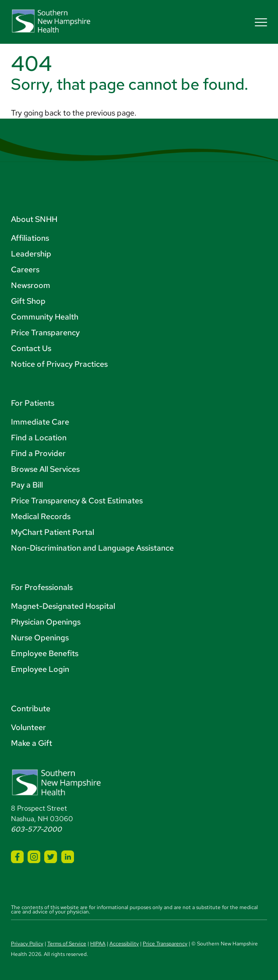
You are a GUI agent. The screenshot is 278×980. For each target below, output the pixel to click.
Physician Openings (46, 622)
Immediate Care (40, 422)
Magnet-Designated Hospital (63, 606)
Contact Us (31, 348)
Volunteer (28, 727)
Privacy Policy (27, 944)
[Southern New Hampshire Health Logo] (56, 794)
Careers (25, 269)
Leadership (31, 254)
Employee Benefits (45, 653)
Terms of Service (67, 944)
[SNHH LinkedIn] (68, 857)
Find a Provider (38, 453)
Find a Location (39, 437)
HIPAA (98, 944)
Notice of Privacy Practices (59, 364)
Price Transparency (45, 332)
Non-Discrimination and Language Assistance (92, 548)
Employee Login (40, 669)
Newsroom (31, 285)
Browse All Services (45, 469)
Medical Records (41, 516)
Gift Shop (28, 301)
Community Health (45, 317)
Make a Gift (32, 743)
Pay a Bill (27, 485)
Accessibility (124, 944)
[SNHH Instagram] (34, 857)
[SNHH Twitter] (51, 857)
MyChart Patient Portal (53, 532)
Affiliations (30, 238)
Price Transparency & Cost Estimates (77, 501)
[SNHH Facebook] (17, 857)
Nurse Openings (40, 638)
